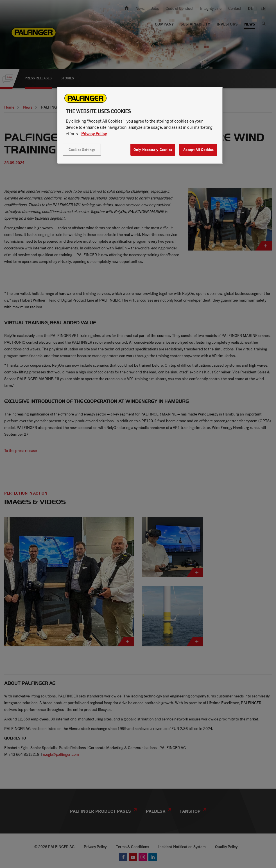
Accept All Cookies (198, 150)
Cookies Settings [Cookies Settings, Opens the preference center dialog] (82, 150)
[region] (140, 125)
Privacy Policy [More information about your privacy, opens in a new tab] (94, 134)
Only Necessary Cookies (153, 150)
